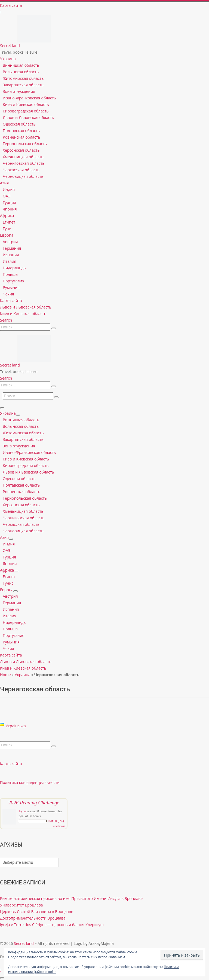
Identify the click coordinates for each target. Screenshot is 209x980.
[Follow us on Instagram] (1, 12)
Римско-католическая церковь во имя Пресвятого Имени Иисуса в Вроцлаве (71, 898)
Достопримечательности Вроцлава (33, 918)
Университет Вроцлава (21, 905)
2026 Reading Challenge (34, 803)
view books (59, 826)
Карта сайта (11, 764)
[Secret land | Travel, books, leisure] (34, 18)
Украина (23, 675)
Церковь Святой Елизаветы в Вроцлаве (37, 912)
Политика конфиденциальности (30, 782)
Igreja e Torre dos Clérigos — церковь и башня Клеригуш (52, 925)
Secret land (24, 943)
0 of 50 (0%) (56, 821)
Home (5, 675)
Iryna (22, 811)
